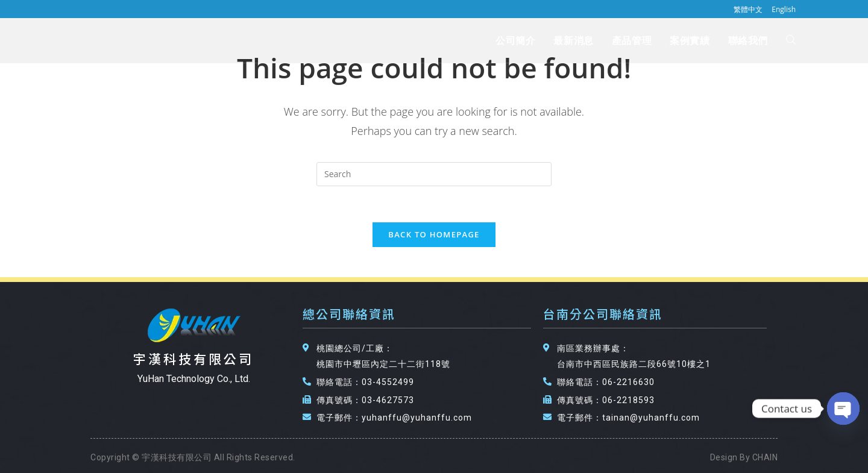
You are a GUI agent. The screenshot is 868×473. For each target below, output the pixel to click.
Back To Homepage (434, 234)
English (784, 9)
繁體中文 (748, 9)
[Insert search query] (434, 174)
